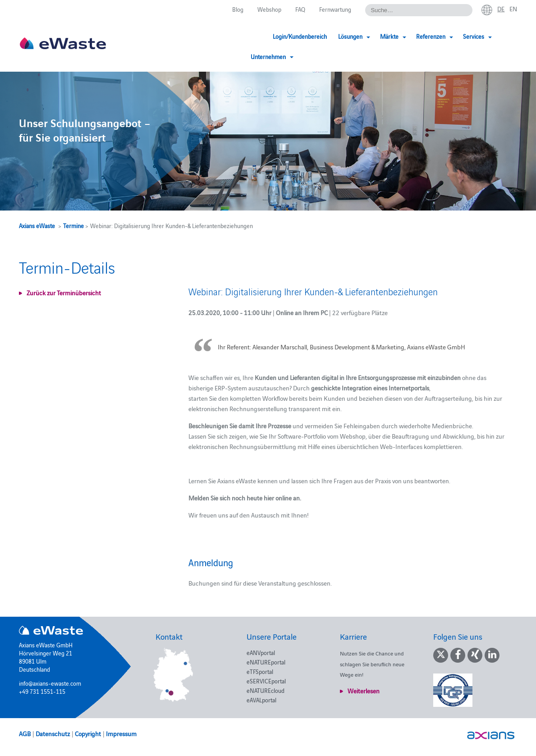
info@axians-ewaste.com (50, 683)
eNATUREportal (266, 662)
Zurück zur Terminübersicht (64, 293)
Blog (238, 9)
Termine (73, 225)
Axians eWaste (37, 225)
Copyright (88, 733)
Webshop (269, 9)
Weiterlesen (364, 691)
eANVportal (261, 652)
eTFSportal (260, 671)
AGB (25, 733)
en (513, 9)
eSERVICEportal (266, 681)
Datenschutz (53, 733)
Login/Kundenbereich (263, 36)
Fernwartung (335, 9)
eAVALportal (261, 700)
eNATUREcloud (266, 690)
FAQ (300, 9)
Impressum (121, 733)
